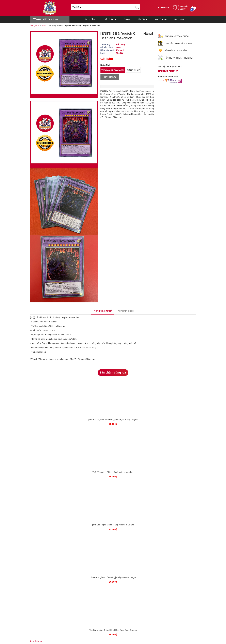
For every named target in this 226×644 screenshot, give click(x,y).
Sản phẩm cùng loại (113, 373)
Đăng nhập (183, 6)
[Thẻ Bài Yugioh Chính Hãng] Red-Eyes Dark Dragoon (113, 630)
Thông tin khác (125, 311)
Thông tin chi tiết (102, 311)
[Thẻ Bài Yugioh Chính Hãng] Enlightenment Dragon (113, 577)
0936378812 (163, 7)
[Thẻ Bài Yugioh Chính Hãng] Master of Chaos (113, 525)
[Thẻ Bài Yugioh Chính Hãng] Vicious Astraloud (113, 472)
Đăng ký (182, 9)
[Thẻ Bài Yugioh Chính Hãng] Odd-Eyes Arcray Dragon (113, 420)
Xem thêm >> (36, 641)
